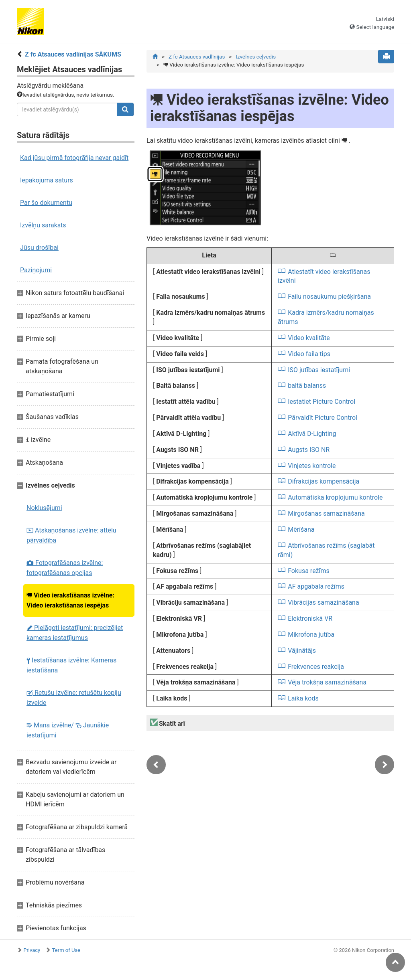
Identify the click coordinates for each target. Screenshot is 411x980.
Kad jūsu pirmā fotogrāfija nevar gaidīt (74, 158)
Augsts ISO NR (309, 450)
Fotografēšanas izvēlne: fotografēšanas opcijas (65, 568)
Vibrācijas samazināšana (323, 602)
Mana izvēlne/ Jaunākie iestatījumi (68, 730)
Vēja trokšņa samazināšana (327, 682)
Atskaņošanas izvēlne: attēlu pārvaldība (71, 535)
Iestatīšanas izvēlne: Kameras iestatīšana (71, 665)
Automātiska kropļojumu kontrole (335, 497)
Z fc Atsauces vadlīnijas (197, 57)
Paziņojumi (36, 270)
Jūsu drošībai (39, 248)
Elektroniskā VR (310, 619)
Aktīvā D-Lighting (312, 434)
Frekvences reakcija (316, 667)
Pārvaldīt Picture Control (322, 418)
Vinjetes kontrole (312, 466)
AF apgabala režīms (316, 586)
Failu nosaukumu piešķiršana (329, 297)
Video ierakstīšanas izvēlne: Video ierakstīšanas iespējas (70, 600)
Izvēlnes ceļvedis (256, 57)
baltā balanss (307, 386)
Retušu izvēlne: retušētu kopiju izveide (74, 698)
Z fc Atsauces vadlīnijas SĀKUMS (73, 54)
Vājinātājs (302, 651)
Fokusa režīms (309, 571)
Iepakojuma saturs (47, 180)
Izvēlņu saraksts (43, 225)
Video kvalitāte (309, 338)
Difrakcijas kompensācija (324, 481)
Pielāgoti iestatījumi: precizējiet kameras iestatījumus (75, 633)
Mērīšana (301, 529)
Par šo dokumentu (46, 203)
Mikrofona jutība (311, 635)
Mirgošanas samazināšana (326, 513)
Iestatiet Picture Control (321, 402)
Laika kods (303, 698)
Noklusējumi (44, 508)
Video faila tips (309, 354)
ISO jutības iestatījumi (319, 370)
